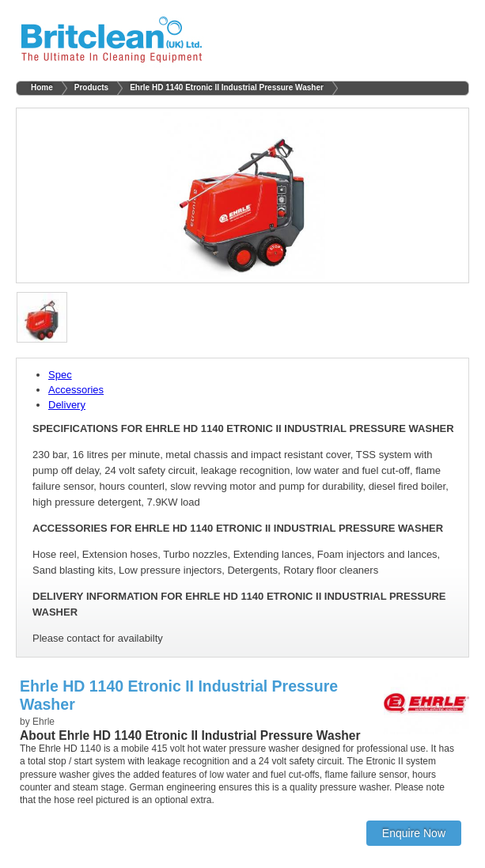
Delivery (67, 405)
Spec (60, 375)
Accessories (76, 390)
